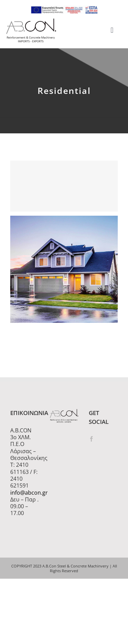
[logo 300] (31, 20)
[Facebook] (91, 439)
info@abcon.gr (25, 493)
